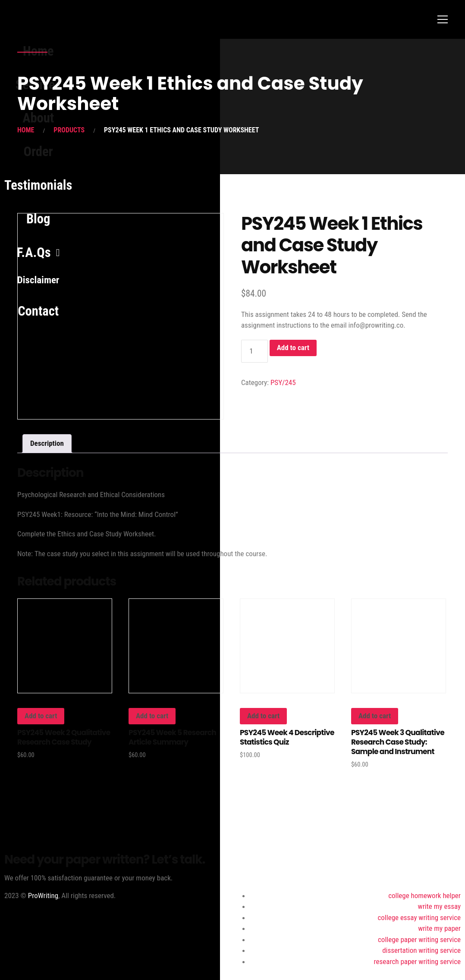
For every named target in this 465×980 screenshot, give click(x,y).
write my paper (439, 928)
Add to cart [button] (41, 716)
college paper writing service (419, 939)
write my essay (439, 906)
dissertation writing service (421, 950)
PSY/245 (283, 382)
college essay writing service (419, 917)
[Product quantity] (254, 351)
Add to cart (293, 348)
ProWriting (43, 895)
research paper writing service (417, 961)
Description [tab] (47, 443)
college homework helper (424, 895)
